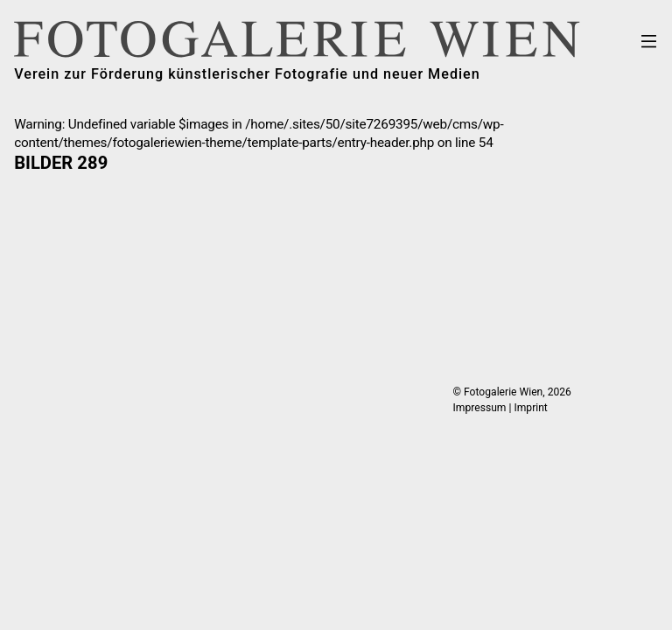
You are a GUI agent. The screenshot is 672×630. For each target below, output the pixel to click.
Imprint (530, 408)
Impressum (480, 408)
